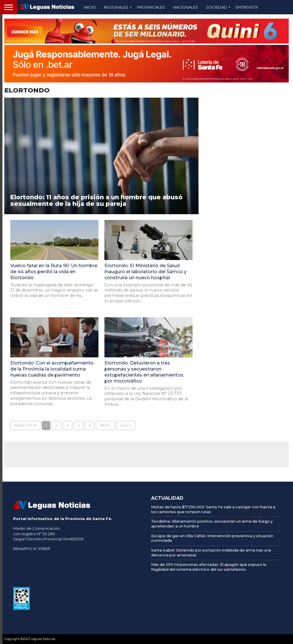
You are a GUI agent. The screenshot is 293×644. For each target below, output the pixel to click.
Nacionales (186, 7)
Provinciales (151, 7)
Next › (105, 425)
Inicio (90, 7)
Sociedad (216, 7)
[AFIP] (21, 608)
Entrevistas (248, 7)
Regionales (116, 7)
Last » (126, 425)
